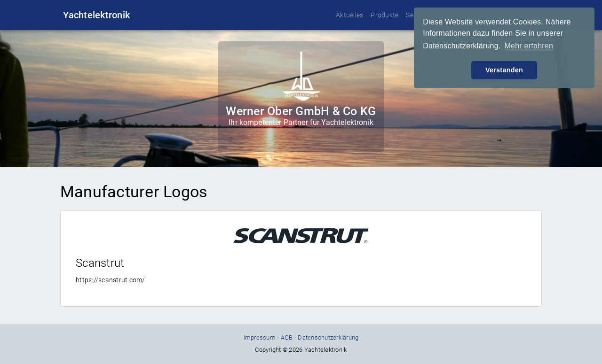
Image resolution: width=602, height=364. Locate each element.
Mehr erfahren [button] (529, 46)
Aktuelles (349, 15)
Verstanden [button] (504, 70)
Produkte (384, 15)
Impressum (260, 337)
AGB (287, 337)
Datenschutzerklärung (328, 337)
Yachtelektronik (96, 15)
